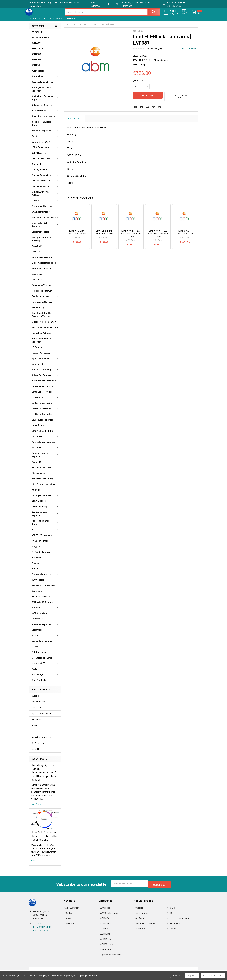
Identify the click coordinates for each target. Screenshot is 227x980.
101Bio (35, 728)
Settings (177, 975)
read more (36, 806)
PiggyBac (36, 549)
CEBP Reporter (45, 155)
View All (35, 752)
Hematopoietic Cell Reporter (46, 343)
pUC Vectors (38, 582)
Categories (38, 29)
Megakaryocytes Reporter (46, 457)
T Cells (35, 649)
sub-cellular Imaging (45, 644)
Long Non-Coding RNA (43, 433)
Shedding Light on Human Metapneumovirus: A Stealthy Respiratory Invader (44, 775)
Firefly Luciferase (45, 299)
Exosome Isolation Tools (45, 265)
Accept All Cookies (213, 975)
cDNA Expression (45, 150)
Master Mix (45, 450)
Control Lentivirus (45, 183)
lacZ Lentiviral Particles (44, 383)
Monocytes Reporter (45, 498)
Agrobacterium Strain (42, 84)
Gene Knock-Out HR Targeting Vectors (41, 317)
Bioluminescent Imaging (44, 119)
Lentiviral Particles (45, 411)
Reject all (192, 975)
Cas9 (45, 139)
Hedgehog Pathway (45, 335)
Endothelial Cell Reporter (46, 227)
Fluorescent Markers (45, 304)
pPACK (35, 571)
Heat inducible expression (45, 330)
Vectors (45, 671)
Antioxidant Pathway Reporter (46, 100)
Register (171, 15)
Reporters (45, 593)
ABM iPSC (36, 57)
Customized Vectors (42, 209)
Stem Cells (37, 632)
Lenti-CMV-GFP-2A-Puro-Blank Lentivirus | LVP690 (158, 234)
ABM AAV (36, 45)
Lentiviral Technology (42, 417)
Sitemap (70, 925)
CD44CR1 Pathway (45, 144)
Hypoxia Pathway (45, 361)
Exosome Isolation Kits (43, 260)
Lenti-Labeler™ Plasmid (43, 389)
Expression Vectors (41, 288)
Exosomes (45, 276)
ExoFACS (36, 254)
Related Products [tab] (79, 199)
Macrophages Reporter (45, 445)
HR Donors (37, 350)
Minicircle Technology (42, 481)
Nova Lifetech (38, 704)
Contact (56, 21)
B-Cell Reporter (45, 113)
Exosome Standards (42, 271)
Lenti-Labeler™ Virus (42, 394)
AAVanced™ (37, 34)
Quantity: (138, 83)
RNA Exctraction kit (41, 599)
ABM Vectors (38, 73)
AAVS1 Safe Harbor (41, 40)
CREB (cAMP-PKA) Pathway (46, 196)
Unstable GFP (45, 666)
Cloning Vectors (40, 172)
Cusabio (35, 698)
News (71, 21)
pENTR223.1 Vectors (42, 538)
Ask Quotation (37, 21)
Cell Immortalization (45, 161)
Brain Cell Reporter (45, 133)
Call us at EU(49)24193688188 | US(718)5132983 (43, 928)
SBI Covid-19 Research (43, 605)
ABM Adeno (37, 51)
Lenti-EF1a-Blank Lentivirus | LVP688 (104, 233)
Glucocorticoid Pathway (45, 324)
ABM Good (37, 722)
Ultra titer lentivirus (42, 660)
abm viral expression (42, 740)
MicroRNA (45, 464)
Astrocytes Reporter (45, 108)
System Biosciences (41, 716)
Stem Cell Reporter (45, 627)
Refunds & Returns (135, 970)
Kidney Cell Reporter (45, 378)
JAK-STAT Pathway (45, 372)
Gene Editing (38, 310)
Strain (45, 638)
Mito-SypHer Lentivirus (43, 487)
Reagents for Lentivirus (44, 588)
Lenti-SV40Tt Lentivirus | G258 (185, 233)
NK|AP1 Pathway (45, 509)
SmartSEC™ (37, 621)
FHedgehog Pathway (42, 293)
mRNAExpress (39, 503)
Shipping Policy (92, 970)
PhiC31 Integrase (40, 543)
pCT (45, 532)
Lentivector (45, 400)
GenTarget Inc (38, 746)
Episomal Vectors (40, 234)
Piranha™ (36, 560)
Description (74, 119)
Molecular (36, 492)
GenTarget (37, 710)
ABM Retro (37, 68)
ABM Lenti (37, 62)
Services (45, 610)
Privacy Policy (177, 970)
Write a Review (189, 51)
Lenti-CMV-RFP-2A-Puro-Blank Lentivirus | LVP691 (131, 234)
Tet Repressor (45, 655)
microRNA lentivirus (41, 470)
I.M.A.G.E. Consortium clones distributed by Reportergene (45, 838)
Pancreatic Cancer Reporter (46, 525)
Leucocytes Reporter (45, 422)
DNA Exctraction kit (42, 214)
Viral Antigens (45, 677)
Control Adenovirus (45, 178)
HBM (34, 734)
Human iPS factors (45, 355)
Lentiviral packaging (42, 405)
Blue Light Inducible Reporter (41, 126)
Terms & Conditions (50, 970)
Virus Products (39, 683)
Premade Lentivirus (45, 577)
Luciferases (45, 439)
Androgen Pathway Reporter (46, 92)
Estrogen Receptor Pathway (46, 242)
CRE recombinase (45, 189)
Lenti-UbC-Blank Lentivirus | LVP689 (77, 233)
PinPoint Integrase (41, 554)
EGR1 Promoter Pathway (45, 220)
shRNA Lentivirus (40, 616)
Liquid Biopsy (38, 428)
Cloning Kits (45, 167)
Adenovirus (45, 79)
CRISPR (45, 203)
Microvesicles (39, 476)
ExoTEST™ (37, 282)
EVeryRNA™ (37, 249)
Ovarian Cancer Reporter (46, 516)
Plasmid (45, 566)
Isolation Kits (38, 367)
